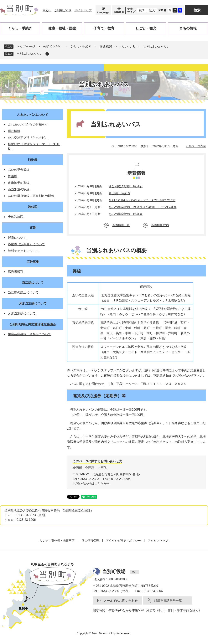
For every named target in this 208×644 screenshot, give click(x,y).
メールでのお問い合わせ (121, 601)
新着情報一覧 (121, 225)
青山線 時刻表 (119, 193)
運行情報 (14, 131)
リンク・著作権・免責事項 (57, 541)
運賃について (17, 238)
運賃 (33, 228)
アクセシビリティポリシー (123, 541)
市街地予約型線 (19, 183)
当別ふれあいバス (29, 54)
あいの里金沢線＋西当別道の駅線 (31, 196)
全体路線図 (16, 217)
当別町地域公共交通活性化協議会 (33, 324)
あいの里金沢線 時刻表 (126, 214)
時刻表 (33, 160)
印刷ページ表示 (196, 146)
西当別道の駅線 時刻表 (126, 186)
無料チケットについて (23, 251)
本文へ (47, 10)
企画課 (90, 468)
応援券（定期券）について (26, 244)
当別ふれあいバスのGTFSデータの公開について (142, 200)
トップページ (26, 46)
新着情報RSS (160, 225)
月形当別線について (33, 303)
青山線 (13, 176)
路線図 (33, 207)
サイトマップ (83, 10)
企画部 (77, 468)
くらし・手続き (81, 46)
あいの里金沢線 (19, 170)
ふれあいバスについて (33, 115)
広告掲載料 (16, 272)
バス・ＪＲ (128, 46)
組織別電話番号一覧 (168, 601)
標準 (142, 10)
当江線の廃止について (23, 292)
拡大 (152, 10)
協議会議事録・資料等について (29, 334)
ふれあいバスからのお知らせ (28, 124)
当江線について (33, 283)
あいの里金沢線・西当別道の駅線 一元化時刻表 (143, 207)
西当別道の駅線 (19, 189)
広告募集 (33, 262)
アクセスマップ (158, 541)
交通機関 (106, 46)
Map (135, 572)
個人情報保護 (90, 541)
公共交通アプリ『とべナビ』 (28, 138)
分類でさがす (52, 46)
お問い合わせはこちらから (91, 484)
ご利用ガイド (63, 10)
